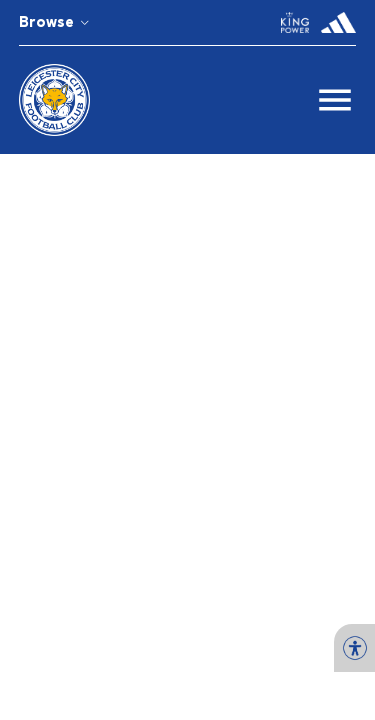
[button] (294, 22)
